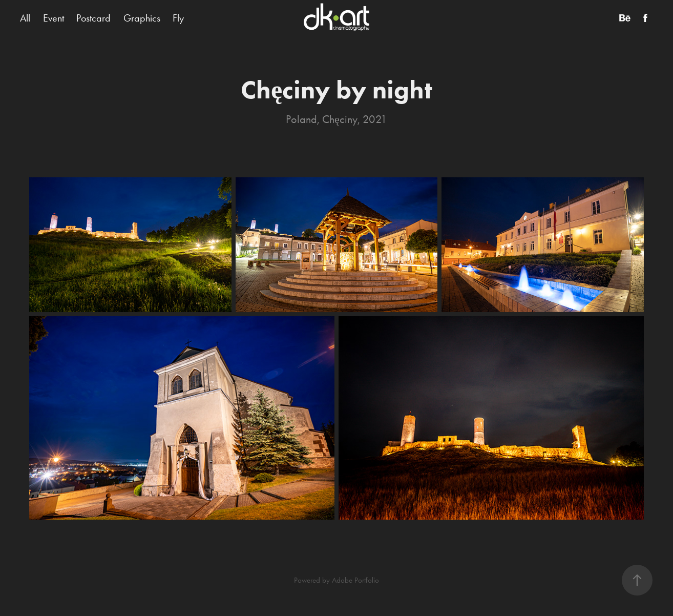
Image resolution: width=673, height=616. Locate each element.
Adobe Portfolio (355, 580)
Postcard (93, 18)
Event (54, 18)
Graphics (142, 18)
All (25, 18)
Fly (178, 18)
